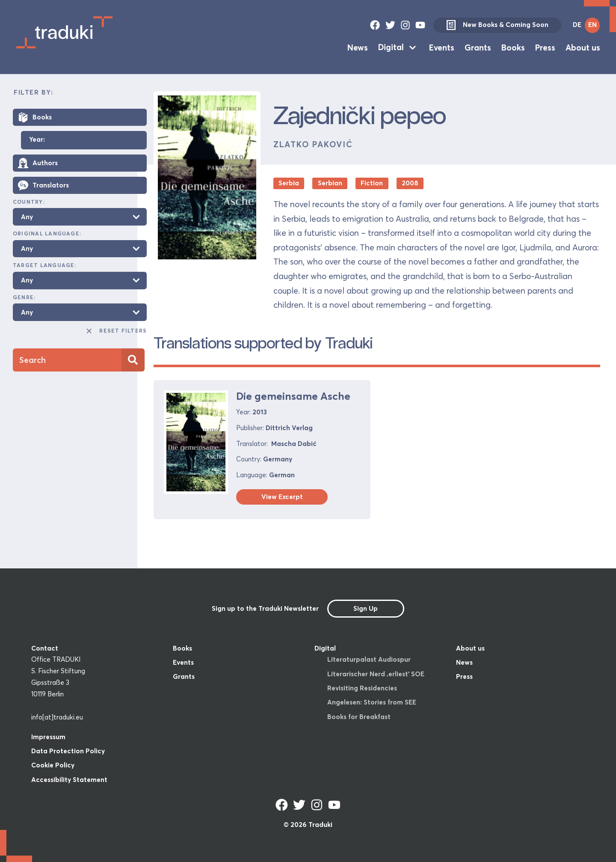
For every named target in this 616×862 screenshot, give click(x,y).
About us (583, 47)
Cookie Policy (53, 765)
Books (513, 47)
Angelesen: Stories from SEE (372, 702)
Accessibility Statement (69, 780)
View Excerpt (282, 497)
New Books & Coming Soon (497, 25)
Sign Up (366, 608)
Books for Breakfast (359, 717)
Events (442, 47)
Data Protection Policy (68, 751)
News (358, 47)
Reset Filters (116, 331)
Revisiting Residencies (362, 688)
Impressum (48, 737)
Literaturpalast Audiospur (369, 659)
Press (545, 47)
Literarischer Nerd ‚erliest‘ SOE (376, 674)
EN (592, 25)
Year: (37, 140)
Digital (391, 47)
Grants (478, 47)
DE (577, 25)
